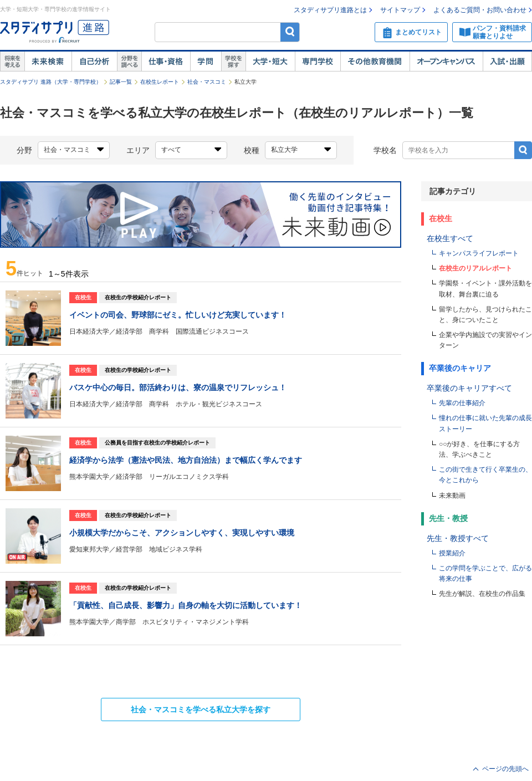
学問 (206, 62)
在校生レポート (160, 82)
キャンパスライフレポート (479, 253)
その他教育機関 (375, 62)
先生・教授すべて (458, 538)
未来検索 (48, 62)
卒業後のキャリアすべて (469, 388)
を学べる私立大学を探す (201, 709)
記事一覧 (121, 82)
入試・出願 (507, 62)
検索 (290, 32)
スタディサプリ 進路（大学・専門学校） (51, 82)
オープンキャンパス (446, 62)
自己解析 (94, 62)
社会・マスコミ (207, 82)
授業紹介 (452, 553)
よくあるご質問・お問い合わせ (480, 10)
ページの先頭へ (505, 769)
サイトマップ (400, 10)
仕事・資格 (166, 62)
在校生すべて (450, 238)
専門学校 (318, 62)
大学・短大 (270, 62)
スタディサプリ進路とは (330, 10)
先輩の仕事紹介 (462, 403)
